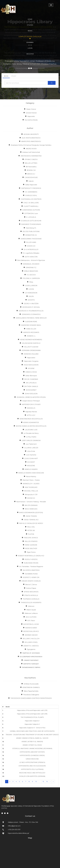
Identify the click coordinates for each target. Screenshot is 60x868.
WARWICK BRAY (31, 628)
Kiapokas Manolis (31, 412)
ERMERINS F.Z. (31, 268)
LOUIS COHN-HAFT (31, 459)
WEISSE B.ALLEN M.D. (31, 631)
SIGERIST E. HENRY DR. (31, 577)
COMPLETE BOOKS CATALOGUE (30, 37)
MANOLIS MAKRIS (31, 469)
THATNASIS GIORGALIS (31, 599)
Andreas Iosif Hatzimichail (31, 152)
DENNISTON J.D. (31, 235)
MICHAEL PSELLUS (31, 491)
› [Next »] (50, 782)
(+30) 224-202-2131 (14, 830)
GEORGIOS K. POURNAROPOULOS (31, 311)
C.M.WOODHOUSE (31, 177)
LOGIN (30, 48)
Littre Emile (31, 451)
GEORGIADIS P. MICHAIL (31, 307)
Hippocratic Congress (31, 361)
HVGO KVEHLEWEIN (31, 365)
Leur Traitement (31, 444)
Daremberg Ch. (31, 228)
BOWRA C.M (31, 170)
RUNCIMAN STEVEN (31, 563)
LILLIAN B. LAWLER (31, 448)
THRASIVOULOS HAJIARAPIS (31, 603)
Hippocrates (31, 358)
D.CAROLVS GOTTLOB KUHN (31, 221)
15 (43, 782)
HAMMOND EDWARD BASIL (31, 325)
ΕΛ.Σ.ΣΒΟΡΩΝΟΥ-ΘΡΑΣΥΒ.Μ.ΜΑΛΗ (31, 657)
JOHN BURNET (31, 390)
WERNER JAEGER (31, 635)
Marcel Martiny (31, 477)
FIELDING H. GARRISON (31, 278)
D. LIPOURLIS (31, 217)
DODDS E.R (31, 246)
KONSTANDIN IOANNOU (31, 687)
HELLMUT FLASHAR (31, 347)
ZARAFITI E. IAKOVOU (31, 646)
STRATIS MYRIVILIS (31, 595)
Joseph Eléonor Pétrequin (31, 401)
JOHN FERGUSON (31, 394)
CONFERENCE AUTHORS (31, 210)
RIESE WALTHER (31, 549)
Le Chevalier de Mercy (31, 433)
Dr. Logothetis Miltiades (31, 253)
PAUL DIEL (31, 527)
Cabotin (31, 181)
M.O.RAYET (31, 462)
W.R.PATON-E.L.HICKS (31, 624)
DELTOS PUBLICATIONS (31, 232)
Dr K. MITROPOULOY (31, 250)
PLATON (31, 534)
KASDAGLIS (31, 408)
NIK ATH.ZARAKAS (31, 505)
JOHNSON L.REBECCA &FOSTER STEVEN (31, 397)
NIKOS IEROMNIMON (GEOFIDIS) (31, 513)
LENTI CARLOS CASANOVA (31, 441)
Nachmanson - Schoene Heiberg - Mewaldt (31, 502)
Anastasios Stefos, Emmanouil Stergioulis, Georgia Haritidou (31, 145)
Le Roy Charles (31, 437)
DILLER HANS (31, 242)
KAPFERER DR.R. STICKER (31, 404)
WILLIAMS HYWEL (31, 642)
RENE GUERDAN (31, 545)
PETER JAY (31, 530)
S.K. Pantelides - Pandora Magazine (31, 567)
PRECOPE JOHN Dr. (31, 538)
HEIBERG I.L (31, 336)
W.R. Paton (31, 621)
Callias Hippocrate (31, 185)
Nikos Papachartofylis (31, 691)
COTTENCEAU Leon (31, 214)
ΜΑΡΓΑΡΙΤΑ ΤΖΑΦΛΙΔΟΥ (31, 664)
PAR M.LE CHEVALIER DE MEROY (31, 523)
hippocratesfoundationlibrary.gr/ (19, 833)
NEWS (30, 31)
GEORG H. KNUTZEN (31, 304)
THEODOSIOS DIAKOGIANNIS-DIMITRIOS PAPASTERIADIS (31, 698)
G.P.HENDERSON (31, 293)
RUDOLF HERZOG (31, 559)
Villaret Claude (31, 610)
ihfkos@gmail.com (14, 826)
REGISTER (30, 54)
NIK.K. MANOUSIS (31, 509)
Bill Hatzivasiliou (31, 167)
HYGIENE (31, 368)
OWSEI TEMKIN (31, 516)
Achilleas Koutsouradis (31, 684)
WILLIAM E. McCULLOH (31, 639)
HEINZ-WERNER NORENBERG (31, 340)
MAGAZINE (31, 466)
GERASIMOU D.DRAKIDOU (31, 314)
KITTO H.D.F (31, 415)
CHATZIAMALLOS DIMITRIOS (31, 199)
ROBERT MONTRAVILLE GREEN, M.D (31, 556)
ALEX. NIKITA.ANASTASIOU (31, 138)
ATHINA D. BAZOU (31, 159)
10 (36, 782)
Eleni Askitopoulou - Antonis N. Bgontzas (31, 260)
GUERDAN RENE (31, 322)
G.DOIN (31, 289)
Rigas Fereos (31, 552)
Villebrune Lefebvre (31, 613)
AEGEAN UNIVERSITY (31, 134)
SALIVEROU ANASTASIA (31, 570)
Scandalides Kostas (31, 574)
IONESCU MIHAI (31, 372)
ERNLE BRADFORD (31, 271)
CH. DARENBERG (31, 192)
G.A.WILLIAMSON (31, 286)
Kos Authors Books (31, 120)
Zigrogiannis (31, 649)
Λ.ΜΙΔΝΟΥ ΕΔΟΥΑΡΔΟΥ (31, 660)
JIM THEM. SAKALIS (31, 386)
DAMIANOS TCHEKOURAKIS (31, 224)
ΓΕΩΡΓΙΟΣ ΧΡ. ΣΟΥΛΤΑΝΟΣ (31, 653)
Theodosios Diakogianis (31, 695)
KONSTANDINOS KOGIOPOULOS (31, 419)
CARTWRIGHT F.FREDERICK (31, 188)
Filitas (31, 282)
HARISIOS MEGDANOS (31, 332)
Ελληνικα (30, 42)
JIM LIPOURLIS (31, 383)
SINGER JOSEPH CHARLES (31, 581)
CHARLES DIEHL (31, 195)
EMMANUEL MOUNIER (31, 264)
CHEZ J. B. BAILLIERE (31, 203)
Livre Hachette (31, 455)
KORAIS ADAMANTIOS (31, 422)
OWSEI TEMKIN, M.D (31, 520)
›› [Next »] (53, 782)
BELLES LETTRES (31, 163)
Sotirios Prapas (31, 588)
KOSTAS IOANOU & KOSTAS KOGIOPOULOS (31, 426)
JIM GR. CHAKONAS (31, 379)
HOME (30, 19)
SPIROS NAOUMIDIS (31, 592)
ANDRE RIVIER (31, 149)
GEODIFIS (31, 300)
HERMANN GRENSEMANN (31, 350)
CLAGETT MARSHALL (31, 206)
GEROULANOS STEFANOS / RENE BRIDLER (31, 318)
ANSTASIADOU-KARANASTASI (31, 156)
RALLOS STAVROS (31, 541)
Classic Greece (31, 109)
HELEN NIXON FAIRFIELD (31, 343)
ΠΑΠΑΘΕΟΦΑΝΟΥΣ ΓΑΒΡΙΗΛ (31, 667)
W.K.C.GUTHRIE (31, 617)
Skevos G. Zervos (31, 585)
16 (47, 782)
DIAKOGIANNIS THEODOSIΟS (31, 239)
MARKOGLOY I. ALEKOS (31, 484)
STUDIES (30, 25)
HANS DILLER (31, 329)
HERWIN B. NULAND (31, 354)
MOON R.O (31, 498)
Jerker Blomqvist (31, 376)
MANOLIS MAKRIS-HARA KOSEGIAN (31, 473)
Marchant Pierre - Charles (31, 480)
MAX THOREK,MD (31, 487)
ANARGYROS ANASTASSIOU (31, 141)
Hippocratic (31, 116)
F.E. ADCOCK (31, 275)
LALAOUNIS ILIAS (31, 430)
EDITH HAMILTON (31, 257)
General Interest (31, 113)
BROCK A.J (31, 174)
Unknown (31, 606)
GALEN (31, 296)
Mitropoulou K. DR (31, 495)
